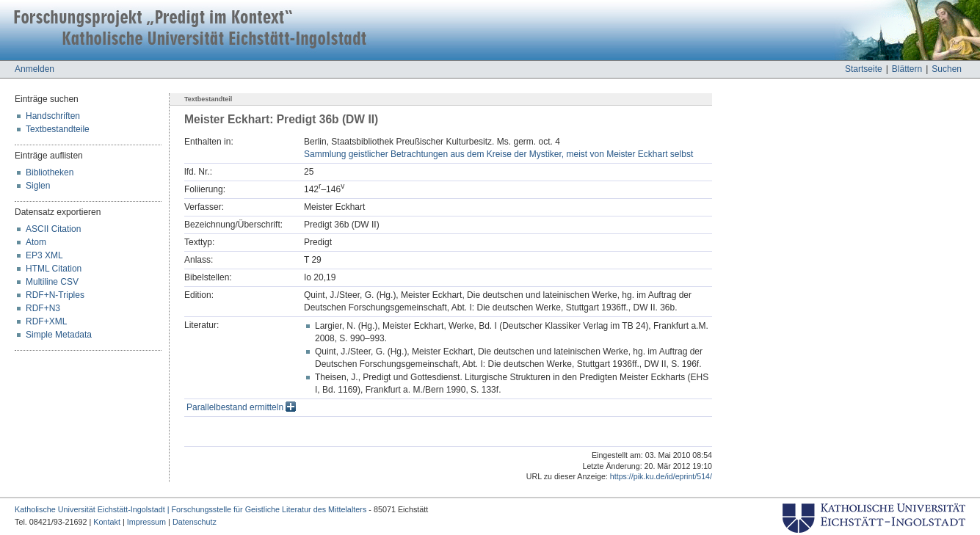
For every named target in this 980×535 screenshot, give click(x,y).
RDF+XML (46, 321)
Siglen (38, 186)
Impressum (146, 522)
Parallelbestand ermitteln (241, 407)
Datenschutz (195, 522)
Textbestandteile (58, 129)
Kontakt (107, 522)
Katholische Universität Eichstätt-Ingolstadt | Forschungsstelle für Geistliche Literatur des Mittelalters (190, 509)
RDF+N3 (43, 308)
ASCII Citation (53, 229)
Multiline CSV (52, 282)
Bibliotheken (50, 172)
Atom (36, 242)
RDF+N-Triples (55, 295)
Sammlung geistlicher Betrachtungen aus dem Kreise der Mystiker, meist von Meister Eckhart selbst (498, 154)
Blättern (907, 69)
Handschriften (53, 116)
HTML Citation (54, 269)
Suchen (947, 69)
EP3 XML (44, 255)
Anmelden (35, 69)
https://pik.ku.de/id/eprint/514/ (661, 476)
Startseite (864, 69)
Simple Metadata (59, 335)
